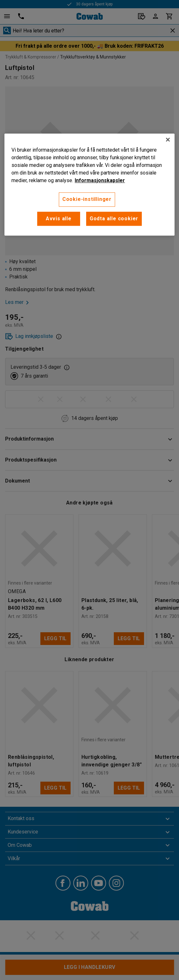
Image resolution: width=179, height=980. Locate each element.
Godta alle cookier (114, 219)
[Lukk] (168, 140)
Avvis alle (59, 219)
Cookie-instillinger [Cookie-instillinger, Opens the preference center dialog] (87, 199)
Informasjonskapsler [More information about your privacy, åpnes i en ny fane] (100, 181)
